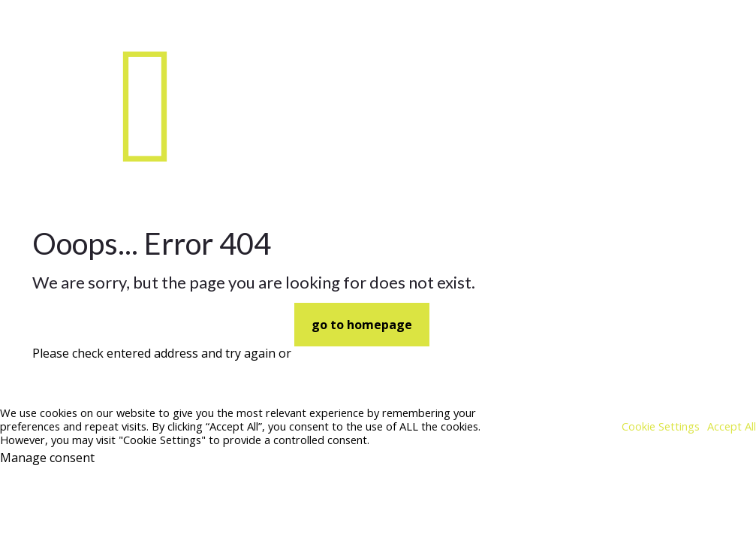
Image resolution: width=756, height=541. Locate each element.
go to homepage (362, 325)
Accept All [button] (732, 426)
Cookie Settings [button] (661, 426)
